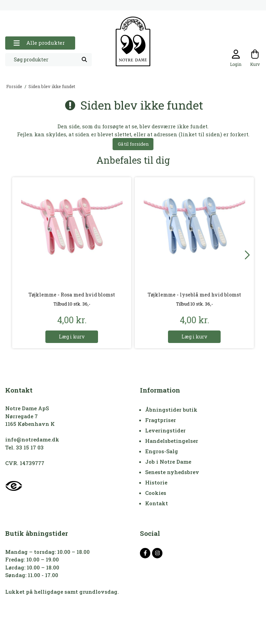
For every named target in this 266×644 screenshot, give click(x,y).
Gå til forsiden (133, 144)
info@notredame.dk (32, 439)
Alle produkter (39, 43)
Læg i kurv (72, 337)
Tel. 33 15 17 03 (24, 447)
